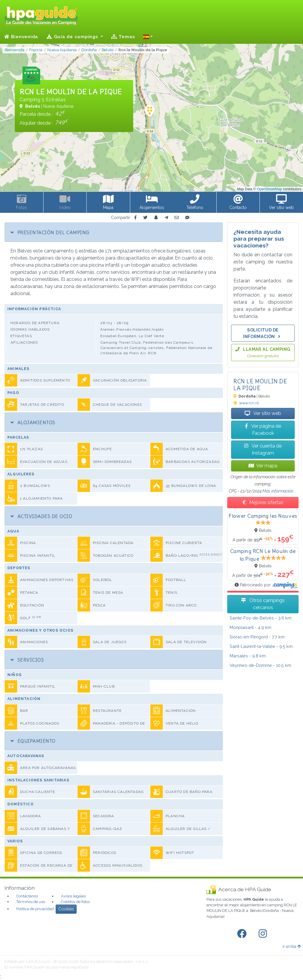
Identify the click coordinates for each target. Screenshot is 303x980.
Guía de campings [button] (73, 37)
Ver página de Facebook (263, 430)
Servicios (27, 660)
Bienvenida (21, 37)
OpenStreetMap (269, 189)
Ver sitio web (263, 413)
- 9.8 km (248, 656)
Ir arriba (292, 946)
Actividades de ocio (41, 516)
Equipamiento (33, 741)
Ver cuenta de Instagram (263, 449)
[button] (148, 37)
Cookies (66, 909)
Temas (123, 37)
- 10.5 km (260, 665)
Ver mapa (263, 466)
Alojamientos (33, 422)
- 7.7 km (257, 637)
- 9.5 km (261, 646)
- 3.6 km (261, 618)
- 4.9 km (250, 627)
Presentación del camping (50, 232)
